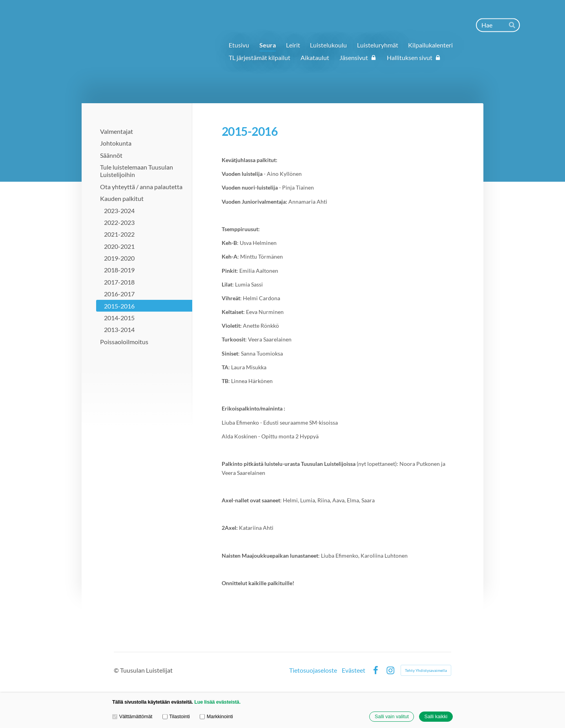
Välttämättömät (132, 717)
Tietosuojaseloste (313, 670)
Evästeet (354, 670)
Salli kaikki (436, 717)
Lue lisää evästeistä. (217, 702)
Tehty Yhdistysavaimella (426, 670)
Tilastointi (176, 717)
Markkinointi (216, 717)
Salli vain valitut (392, 717)
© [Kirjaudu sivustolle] (117, 670)
